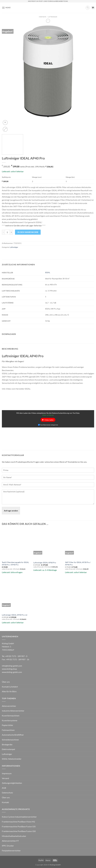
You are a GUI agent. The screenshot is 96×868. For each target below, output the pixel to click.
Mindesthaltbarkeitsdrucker (14, 836)
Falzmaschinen (8, 730)
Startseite (42, 17)
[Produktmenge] (7, 232)
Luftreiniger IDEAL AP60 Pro (45, 563)
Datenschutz (7, 793)
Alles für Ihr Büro (9, 691)
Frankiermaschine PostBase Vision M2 (18, 822)
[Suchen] (88, 8)
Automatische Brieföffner (13, 735)
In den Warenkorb (28, 232)
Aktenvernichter (9, 706)
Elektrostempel (8, 749)
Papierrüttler (7, 725)
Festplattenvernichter (11, 850)
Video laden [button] (49, 420)
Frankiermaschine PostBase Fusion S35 (19, 826)
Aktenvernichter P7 (10, 841)
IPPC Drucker (8, 846)
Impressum (7, 773)
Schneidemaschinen (10, 740)
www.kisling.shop (9, 669)
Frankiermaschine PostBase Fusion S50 (19, 831)
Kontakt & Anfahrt (10, 687)
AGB (4, 788)
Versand (5, 778)
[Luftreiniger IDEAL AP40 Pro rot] (16, 595)
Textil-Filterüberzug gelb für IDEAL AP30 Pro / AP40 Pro (15, 563)
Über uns (6, 682)
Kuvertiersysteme (10, 720)
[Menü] (6, 8)
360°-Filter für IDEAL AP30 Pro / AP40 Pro (78, 563)
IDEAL (48, 272)
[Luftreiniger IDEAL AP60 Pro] (48, 543)
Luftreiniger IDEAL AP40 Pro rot (15, 615)
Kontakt (5, 802)
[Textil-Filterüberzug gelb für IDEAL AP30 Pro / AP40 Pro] (16, 543)
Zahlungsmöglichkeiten (12, 783)
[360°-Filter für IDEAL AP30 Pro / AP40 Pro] (80, 543)
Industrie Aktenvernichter (13, 711)
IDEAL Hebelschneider (12, 759)
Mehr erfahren (48, 415)
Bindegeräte (7, 744)
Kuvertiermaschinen (11, 716)
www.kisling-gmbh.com (12, 672)
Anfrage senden (11, 511)
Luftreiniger (52, 17)
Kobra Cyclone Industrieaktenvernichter (19, 817)
